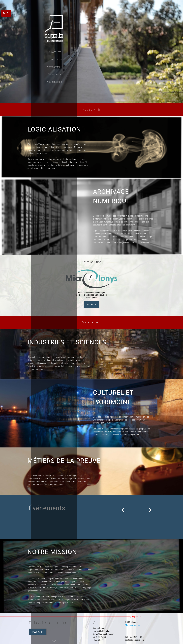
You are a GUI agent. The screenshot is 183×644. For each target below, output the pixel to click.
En (8, 13)
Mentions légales (133, 625)
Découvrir (38, 632)
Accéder (92, 305)
